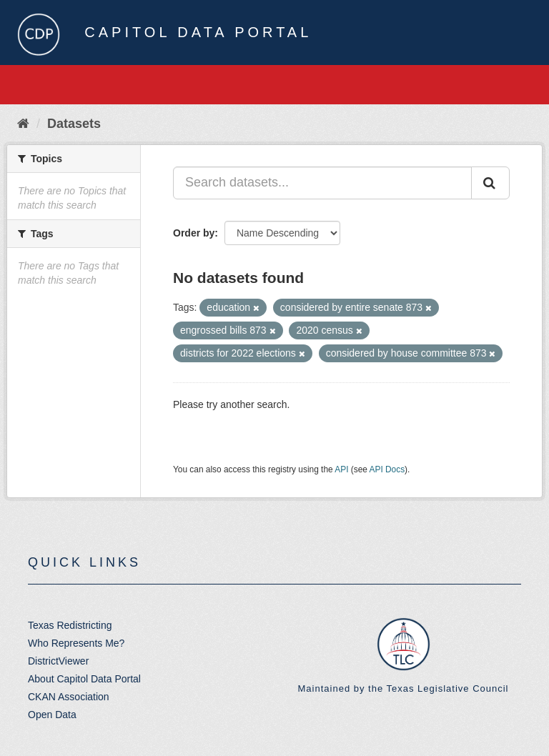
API (341, 469)
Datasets (74, 124)
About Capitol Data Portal (84, 679)
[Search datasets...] (322, 183)
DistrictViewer (58, 661)
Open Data (52, 715)
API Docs (387, 469)
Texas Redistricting (70, 625)
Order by (194, 233)
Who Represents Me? (76, 643)
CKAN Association (69, 697)
